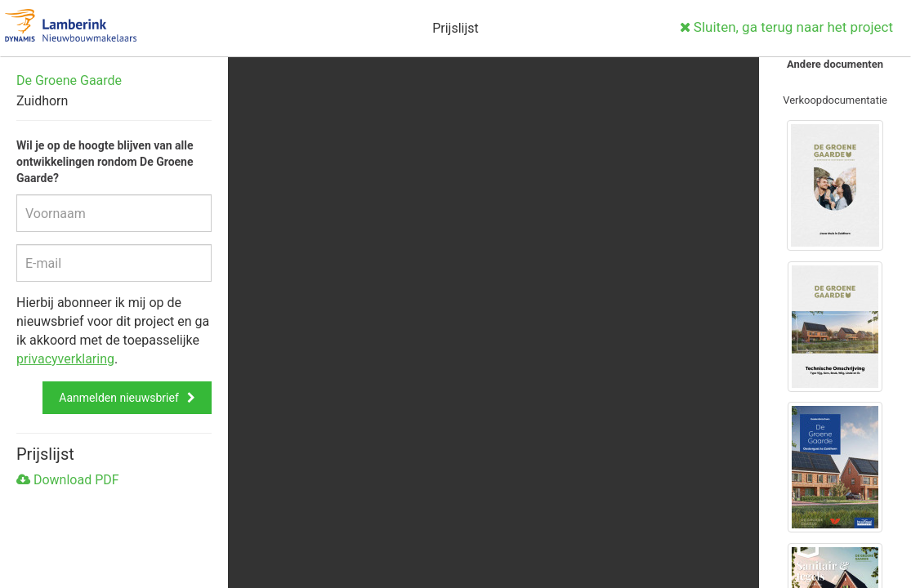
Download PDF (68, 480)
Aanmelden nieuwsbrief (118, 398)
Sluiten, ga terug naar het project (786, 27)
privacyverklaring (65, 359)
